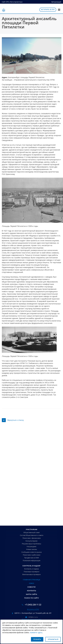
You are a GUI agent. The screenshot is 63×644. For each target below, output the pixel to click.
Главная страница (31, 580)
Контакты (31, 591)
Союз (32, 583)
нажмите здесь (36, 633)
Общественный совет (32, 532)
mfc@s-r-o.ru (33, 617)
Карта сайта (31, 594)
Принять (37, 639)
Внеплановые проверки (31, 574)
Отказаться (53, 639)
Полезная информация (31, 560)
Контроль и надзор (31, 566)
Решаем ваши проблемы (31, 544)
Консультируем (31, 541)
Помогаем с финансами (32, 538)
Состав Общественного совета (32, 535)
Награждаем (31, 546)
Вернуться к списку (13, 420)
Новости (31, 587)
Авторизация (56, 2)
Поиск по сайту (31, 598)
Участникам (32, 529)
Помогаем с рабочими (32, 555)
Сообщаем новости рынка (31, 552)
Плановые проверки (31, 572)
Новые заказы (32, 549)
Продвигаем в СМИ (32, 558)
